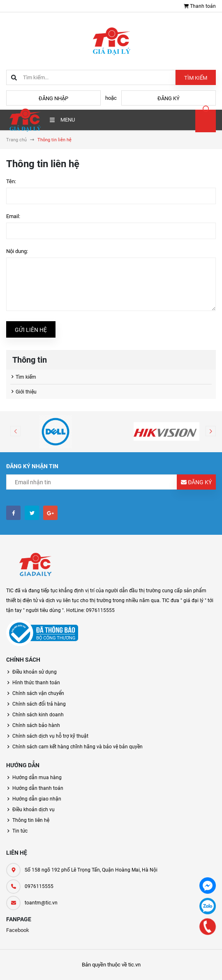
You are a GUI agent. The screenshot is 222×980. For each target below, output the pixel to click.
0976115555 (39, 886)
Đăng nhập (53, 98)
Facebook (18, 930)
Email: (13, 216)
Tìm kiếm (196, 78)
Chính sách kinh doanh (38, 715)
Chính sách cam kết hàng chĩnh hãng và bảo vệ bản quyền (77, 747)
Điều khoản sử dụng (35, 672)
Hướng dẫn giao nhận (37, 799)
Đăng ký (169, 98)
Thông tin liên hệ (31, 820)
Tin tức (20, 831)
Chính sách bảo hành (36, 725)
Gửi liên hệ (31, 330)
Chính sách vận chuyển (38, 693)
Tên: (11, 181)
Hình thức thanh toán (36, 683)
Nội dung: (17, 251)
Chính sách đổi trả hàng (39, 704)
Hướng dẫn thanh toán (38, 788)
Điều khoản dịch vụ (34, 810)
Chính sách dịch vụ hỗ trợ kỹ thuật (50, 736)
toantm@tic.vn (41, 903)
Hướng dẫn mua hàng (37, 778)
